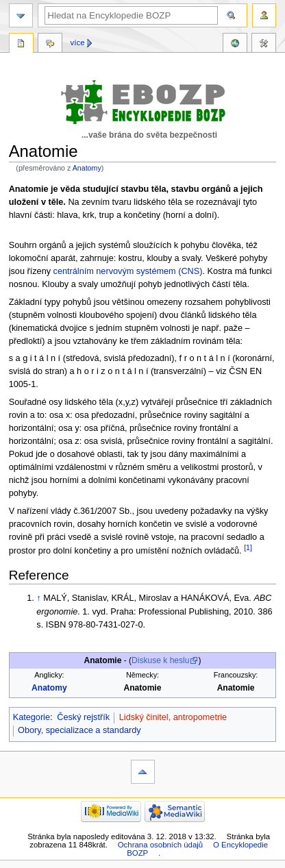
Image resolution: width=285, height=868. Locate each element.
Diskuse (50, 45)
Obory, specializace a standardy (79, 730)
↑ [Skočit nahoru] (38, 598)
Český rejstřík (83, 717)
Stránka (21, 45)
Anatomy (87, 168)
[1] (248, 547)
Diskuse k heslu (160, 660)
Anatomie (143, 688)
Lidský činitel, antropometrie (173, 717)
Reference (235, 45)
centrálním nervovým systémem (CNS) (128, 271)
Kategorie (32, 717)
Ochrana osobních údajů (160, 845)
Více (78, 42)
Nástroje (264, 45)
